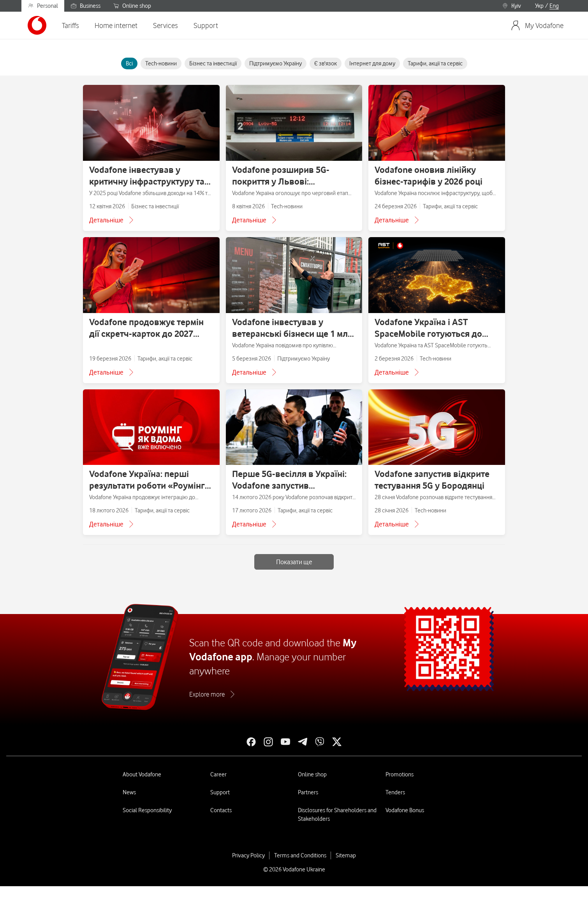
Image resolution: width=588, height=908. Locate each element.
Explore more (207, 694)
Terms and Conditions (300, 855)
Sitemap (346, 855)
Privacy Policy (248, 855)
